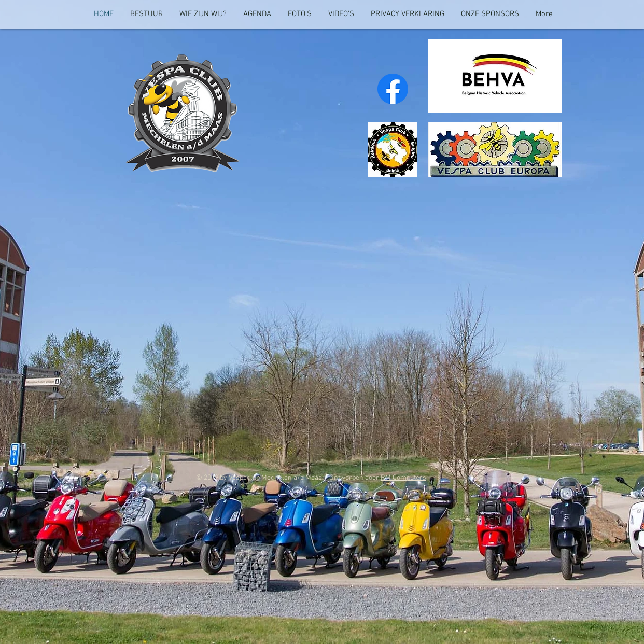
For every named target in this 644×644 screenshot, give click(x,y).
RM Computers (403, 478)
